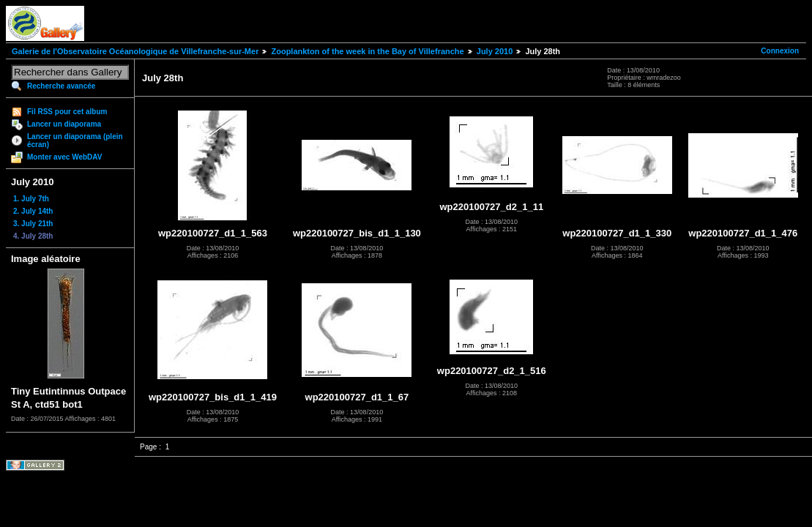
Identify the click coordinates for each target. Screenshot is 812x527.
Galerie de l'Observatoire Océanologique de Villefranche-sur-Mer (135, 51)
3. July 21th (33, 224)
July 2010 (495, 51)
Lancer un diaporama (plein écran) (75, 141)
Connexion (780, 51)
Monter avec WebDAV (64, 157)
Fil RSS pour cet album (67, 112)
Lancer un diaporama (64, 124)
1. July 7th (31, 199)
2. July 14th (33, 211)
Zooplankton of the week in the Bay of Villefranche (367, 51)
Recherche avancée (61, 86)
